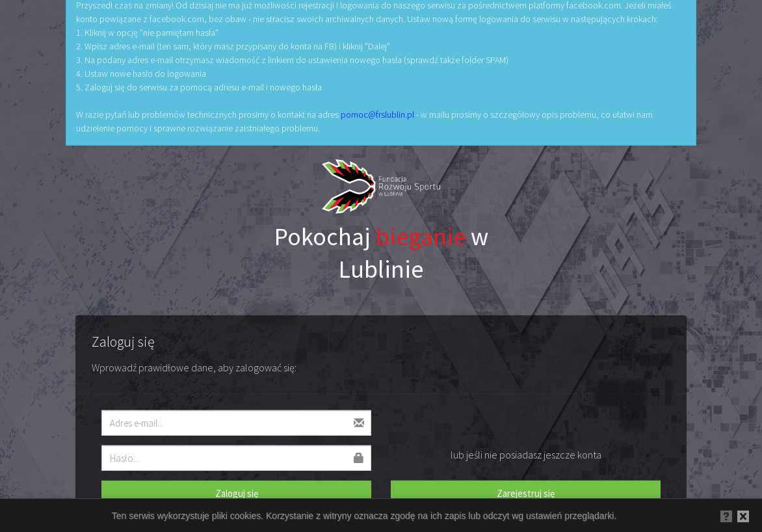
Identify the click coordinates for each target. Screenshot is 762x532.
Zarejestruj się (526, 493)
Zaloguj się (237, 493)
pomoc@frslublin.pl (377, 114)
